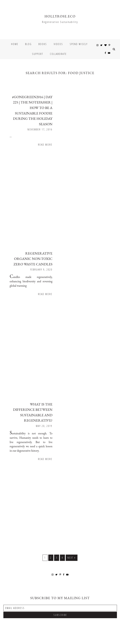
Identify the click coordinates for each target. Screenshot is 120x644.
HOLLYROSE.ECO (60, 16)
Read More (101, 139)
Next (72, 523)
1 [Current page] (46, 523)
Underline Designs (13, 639)
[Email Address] (60, 573)
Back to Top (111, 634)
